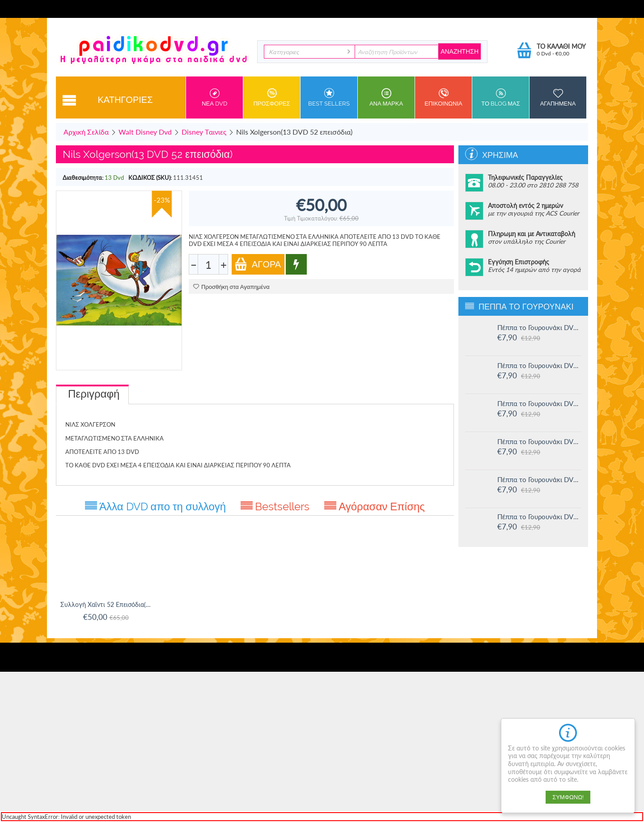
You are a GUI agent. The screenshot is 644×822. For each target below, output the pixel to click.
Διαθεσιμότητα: (83, 178)
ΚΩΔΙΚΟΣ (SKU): (150, 178)
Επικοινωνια (443, 97)
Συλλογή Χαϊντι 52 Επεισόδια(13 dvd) (106, 604)
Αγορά (258, 264)
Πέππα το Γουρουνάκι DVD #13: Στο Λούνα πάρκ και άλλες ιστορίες (539, 441)
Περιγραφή (94, 394)
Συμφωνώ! (568, 797)
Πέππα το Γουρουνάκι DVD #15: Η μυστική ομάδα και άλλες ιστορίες (539, 365)
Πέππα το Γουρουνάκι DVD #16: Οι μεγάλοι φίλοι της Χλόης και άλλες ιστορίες (539, 327)
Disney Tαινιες (204, 132)
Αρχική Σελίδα (86, 132)
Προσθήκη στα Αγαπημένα (231, 287)
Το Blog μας (501, 97)
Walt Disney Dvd (145, 132)
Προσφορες (272, 97)
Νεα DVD (214, 97)
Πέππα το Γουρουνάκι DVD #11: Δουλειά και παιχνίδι (539, 517)
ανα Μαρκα (386, 97)
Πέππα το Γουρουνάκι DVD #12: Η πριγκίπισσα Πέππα (539, 479)
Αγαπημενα (558, 97)
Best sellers (329, 97)
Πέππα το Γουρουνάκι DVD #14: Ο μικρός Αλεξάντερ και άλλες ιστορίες (539, 403)
